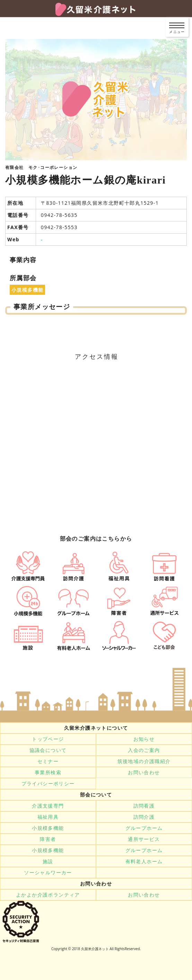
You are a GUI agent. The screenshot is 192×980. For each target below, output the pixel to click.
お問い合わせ (144, 772)
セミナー (48, 761)
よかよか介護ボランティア (48, 895)
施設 (48, 861)
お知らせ (144, 739)
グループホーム (144, 828)
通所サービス (144, 839)
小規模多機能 (48, 828)
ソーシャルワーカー (48, 873)
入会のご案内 (144, 750)
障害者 (48, 839)
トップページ (48, 739)
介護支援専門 (48, 806)
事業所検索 (48, 772)
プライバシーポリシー (48, 784)
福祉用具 (48, 817)
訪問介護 (144, 817)
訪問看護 (144, 806)
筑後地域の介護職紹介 (144, 761)
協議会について (48, 750)
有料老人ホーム (144, 861)
